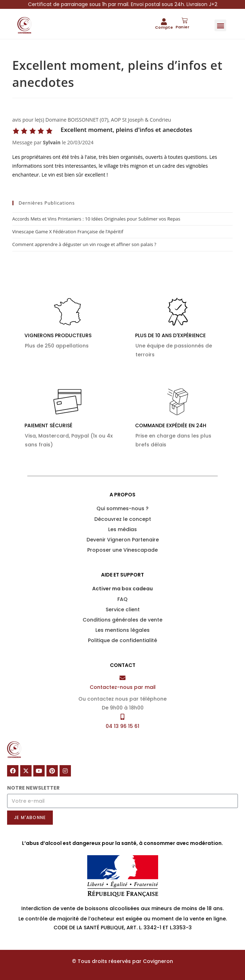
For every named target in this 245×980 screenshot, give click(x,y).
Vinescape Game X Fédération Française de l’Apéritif (68, 232)
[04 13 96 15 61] (122, 717)
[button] (220, 25)
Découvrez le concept (123, 519)
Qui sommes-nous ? (122, 508)
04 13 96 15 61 (122, 726)
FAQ (122, 599)
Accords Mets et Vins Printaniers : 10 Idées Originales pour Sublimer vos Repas (96, 219)
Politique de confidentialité (122, 640)
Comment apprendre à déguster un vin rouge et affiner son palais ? (84, 244)
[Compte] (164, 21)
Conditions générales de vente (122, 620)
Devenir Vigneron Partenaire (123, 540)
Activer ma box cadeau (122, 589)
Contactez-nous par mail (123, 687)
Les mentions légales (122, 630)
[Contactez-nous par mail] (122, 678)
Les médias (122, 529)
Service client (123, 609)
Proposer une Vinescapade (122, 550)
